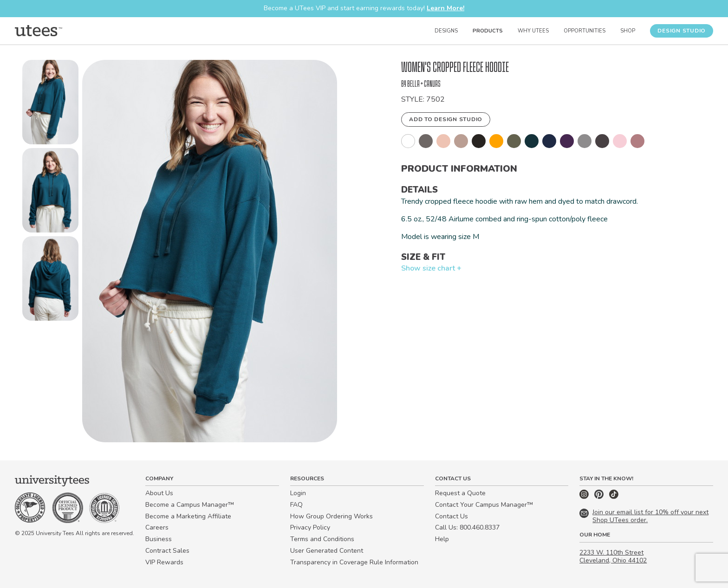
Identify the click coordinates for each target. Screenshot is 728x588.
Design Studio (682, 31)
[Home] (39, 31)
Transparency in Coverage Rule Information (354, 562)
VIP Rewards (164, 562)
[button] (50, 104)
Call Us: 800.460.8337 (467, 527)
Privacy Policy (310, 527)
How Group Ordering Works (331, 516)
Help (442, 539)
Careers (157, 527)
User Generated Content (327, 551)
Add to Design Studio (446, 119)
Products (488, 31)
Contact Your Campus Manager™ (484, 505)
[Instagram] (585, 497)
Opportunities (585, 31)
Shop (628, 31)
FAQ (296, 505)
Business (159, 539)
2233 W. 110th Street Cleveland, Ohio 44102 (613, 556)
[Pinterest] (600, 497)
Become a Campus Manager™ (190, 505)
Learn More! (445, 8)
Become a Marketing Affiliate (188, 516)
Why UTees (533, 31)
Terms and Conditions (322, 539)
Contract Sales (167, 551)
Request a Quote (460, 493)
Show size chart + (431, 268)
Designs (446, 31)
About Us (159, 493)
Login (298, 493)
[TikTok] (614, 497)
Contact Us (452, 516)
